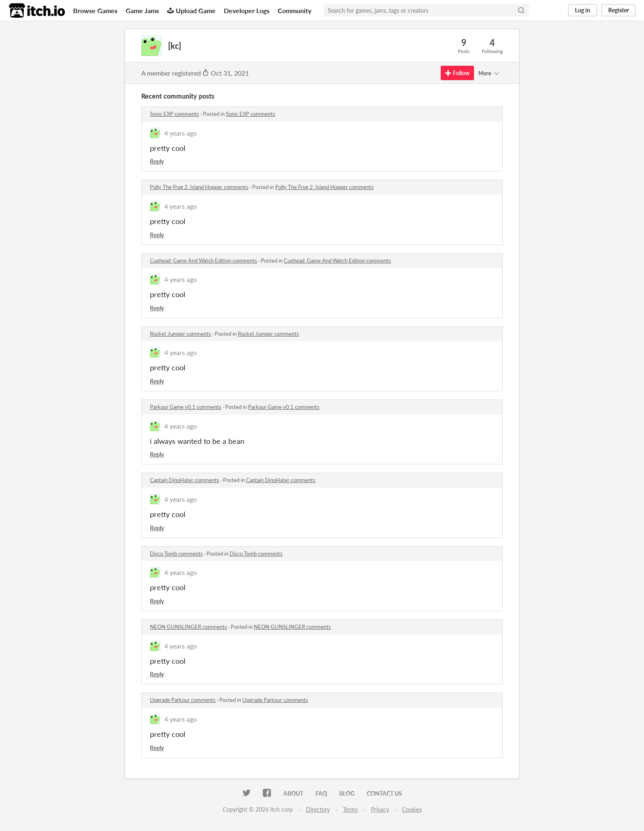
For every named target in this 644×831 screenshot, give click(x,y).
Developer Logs (247, 10)
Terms (350, 809)
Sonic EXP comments (175, 114)
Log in (583, 10)
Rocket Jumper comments (181, 334)
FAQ (321, 793)
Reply (157, 161)
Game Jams (142, 10)
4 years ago (181, 133)
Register (619, 10)
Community (294, 10)
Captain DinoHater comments (185, 480)
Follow (457, 73)
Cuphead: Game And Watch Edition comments (204, 261)
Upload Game (191, 10)
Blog (347, 793)
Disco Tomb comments (176, 554)
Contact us (384, 793)
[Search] (521, 10)
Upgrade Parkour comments (183, 700)
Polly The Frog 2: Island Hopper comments (199, 187)
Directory (318, 809)
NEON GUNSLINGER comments (189, 627)
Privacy (380, 809)
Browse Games (95, 10)
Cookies (412, 809)
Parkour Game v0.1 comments (186, 407)
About (293, 793)
